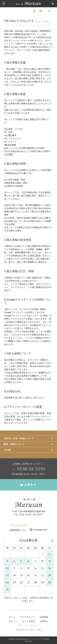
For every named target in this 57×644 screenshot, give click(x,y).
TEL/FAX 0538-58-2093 (28, 515)
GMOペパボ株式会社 (14, 37)
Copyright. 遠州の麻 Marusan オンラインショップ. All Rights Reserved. (28, 640)
